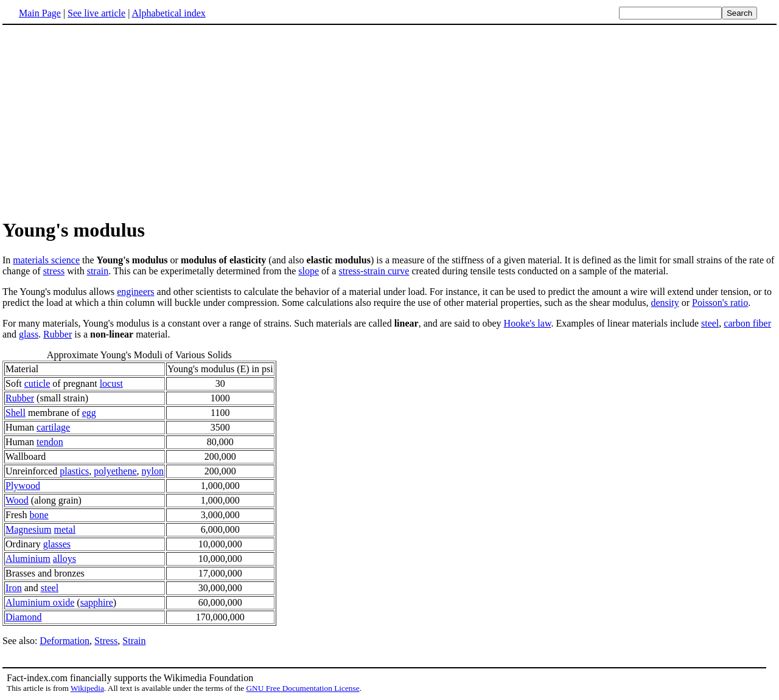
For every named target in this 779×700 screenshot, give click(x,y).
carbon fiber (747, 323)
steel (710, 323)
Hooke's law (528, 323)
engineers (135, 292)
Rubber (58, 334)
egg (89, 413)
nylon (153, 471)
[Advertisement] (105, 121)
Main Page (40, 13)
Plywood (23, 486)
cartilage (53, 427)
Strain (134, 641)
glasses (57, 544)
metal (65, 529)
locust (111, 383)
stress (54, 271)
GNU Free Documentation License (302, 688)
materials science (46, 260)
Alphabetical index (168, 13)
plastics (74, 471)
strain (98, 271)
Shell (16, 413)
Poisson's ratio (720, 303)
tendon (50, 442)
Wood (17, 500)
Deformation (65, 641)
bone (39, 515)
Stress (106, 641)
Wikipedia (87, 688)
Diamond (24, 617)
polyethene (115, 471)
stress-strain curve (374, 271)
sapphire (97, 602)
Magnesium (29, 529)
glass (29, 334)
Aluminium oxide (40, 602)
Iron (14, 588)
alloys (65, 559)
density (665, 303)
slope (309, 271)
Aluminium (28, 559)
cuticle (37, 383)
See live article (96, 13)
